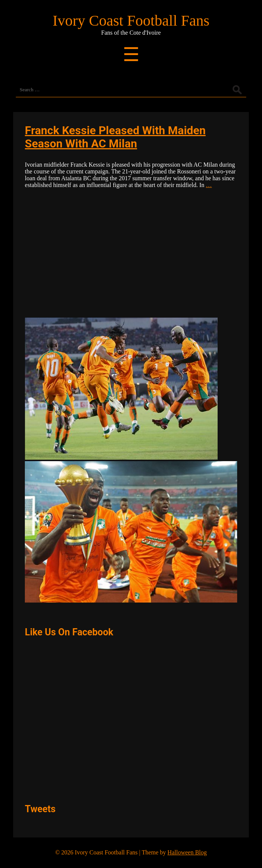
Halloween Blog (187, 852)
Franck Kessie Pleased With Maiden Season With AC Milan (115, 137)
